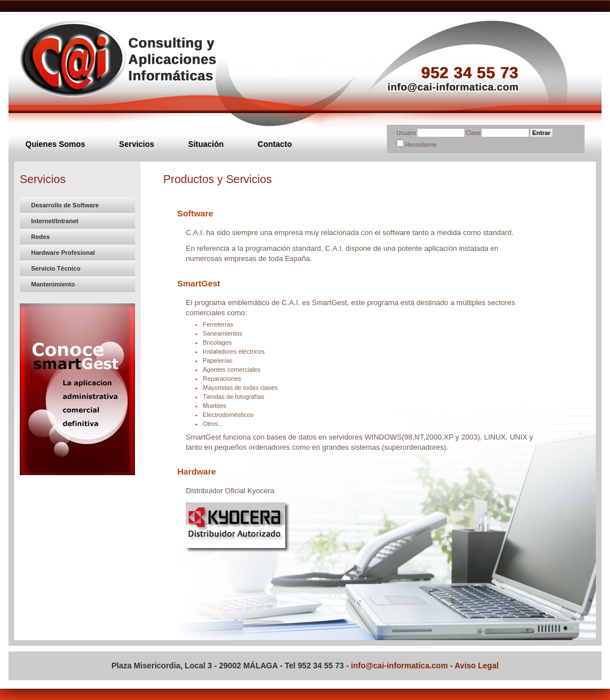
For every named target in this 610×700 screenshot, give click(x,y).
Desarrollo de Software (65, 205)
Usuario (406, 133)
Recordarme (421, 145)
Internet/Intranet (55, 221)
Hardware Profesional (63, 253)
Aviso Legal (477, 666)
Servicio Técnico (56, 268)
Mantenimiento (53, 284)
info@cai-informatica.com (399, 666)
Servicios (137, 144)
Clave (474, 133)
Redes (40, 237)
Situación (206, 144)
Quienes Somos (55, 144)
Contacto (275, 144)
